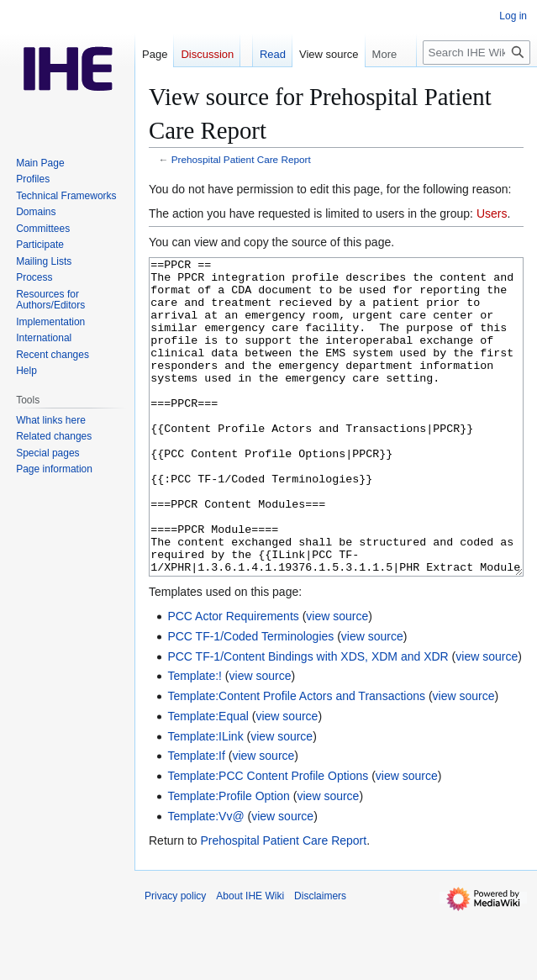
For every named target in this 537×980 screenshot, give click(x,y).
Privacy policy (175, 959)
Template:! (195, 739)
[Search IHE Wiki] (476, 53)
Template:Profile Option (229, 859)
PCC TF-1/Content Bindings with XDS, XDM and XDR (308, 719)
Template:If (196, 819)
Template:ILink (205, 799)
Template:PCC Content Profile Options (268, 839)
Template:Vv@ (205, 879)
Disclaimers (320, 959)
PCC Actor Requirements (233, 679)
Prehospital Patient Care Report (241, 159)
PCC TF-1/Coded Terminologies (250, 699)
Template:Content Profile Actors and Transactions (296, 759)
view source (337, 679)
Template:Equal (208, 779)
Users (492, 213)
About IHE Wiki (250, 959)
